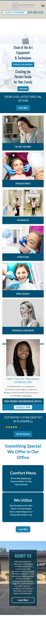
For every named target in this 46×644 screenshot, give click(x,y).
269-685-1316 (35, 12)
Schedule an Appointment (23, 64)
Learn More (23, 89)
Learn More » (27, 396)
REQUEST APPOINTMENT (15, 12)
